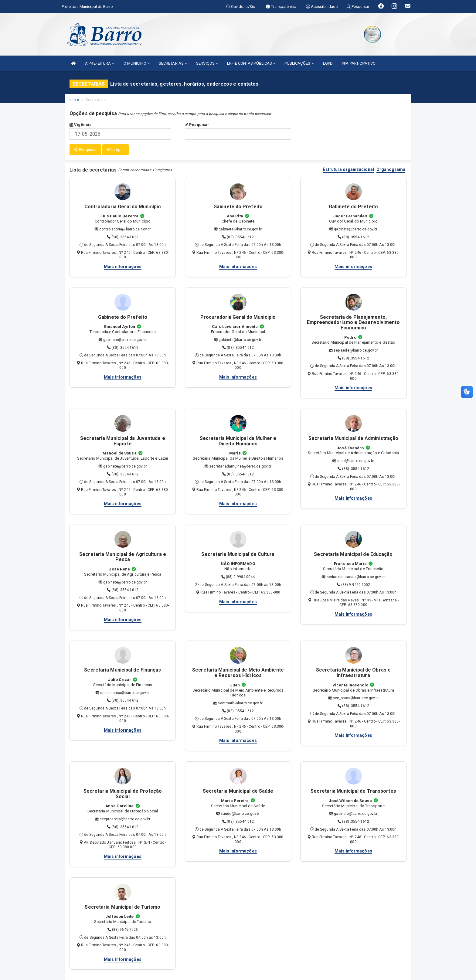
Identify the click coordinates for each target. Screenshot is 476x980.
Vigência (81, 125)
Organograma (391, 169)
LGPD (328, 63)
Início (74, 100)
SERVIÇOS (207, 63)
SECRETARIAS (173, 63)
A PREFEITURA (100, 63)
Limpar (116, 150)
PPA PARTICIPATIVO (359, 63)
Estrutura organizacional (348, 169)
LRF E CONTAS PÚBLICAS (251, 63)
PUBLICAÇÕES (299, 63)
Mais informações (123, 266)
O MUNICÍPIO (137, 63)
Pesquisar (197, 125)
